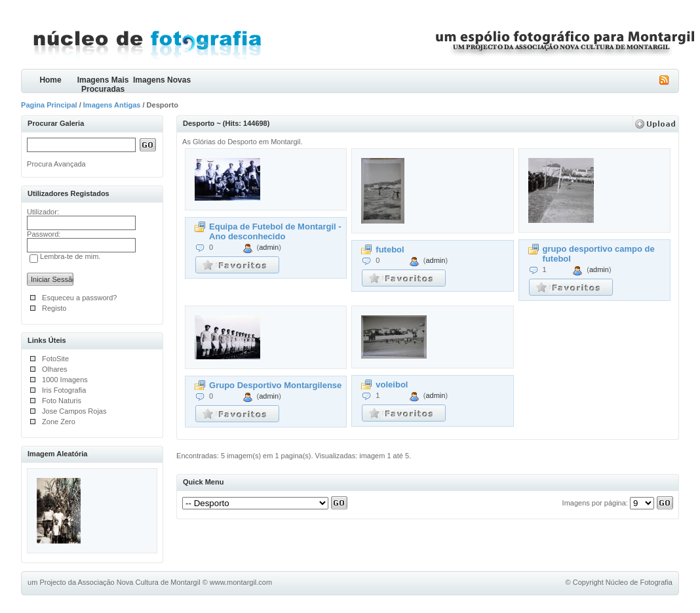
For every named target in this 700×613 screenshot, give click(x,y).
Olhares (55, 369)
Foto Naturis (62, 401)
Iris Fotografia (64, 390)
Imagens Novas (162, 80)
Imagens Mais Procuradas (103, 84)
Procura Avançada (56, 164)
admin (269, 247)
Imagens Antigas (112, 105)
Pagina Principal (49, 105)
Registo (54, 308)
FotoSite (55, 359)
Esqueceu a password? (79, 298)
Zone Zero (59, 422)
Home (50, 80)
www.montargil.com (241, 582)
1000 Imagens (65, 380)
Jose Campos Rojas (74, 411)
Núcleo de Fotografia (639, 582)
